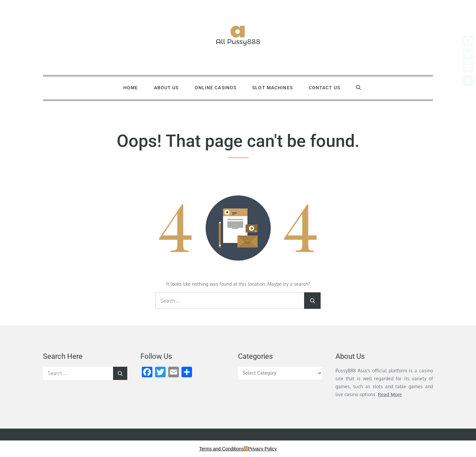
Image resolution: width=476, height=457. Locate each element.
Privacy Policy (262, 449)
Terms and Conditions (222, 449)
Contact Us (324, 88)
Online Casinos (216, 88)
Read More (390, 394)
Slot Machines (273, 88)
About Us (166, 88)
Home (131, 88)
